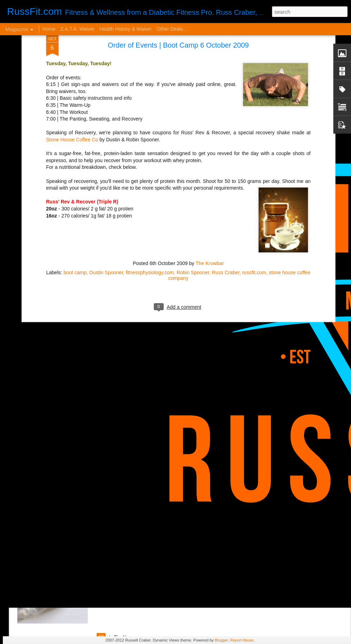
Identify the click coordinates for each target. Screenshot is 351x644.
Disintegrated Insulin (135, 556)
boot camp (75, 157)
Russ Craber (226, 157)
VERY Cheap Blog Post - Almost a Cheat (81, 525)
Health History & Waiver (126, 29)
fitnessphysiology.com (150, 157)
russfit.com (254, 157)
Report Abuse (242, 640)
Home (49, 29)
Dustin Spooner (106, 157)
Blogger (221, 640)
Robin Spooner (193, 157)
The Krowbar (210, 147)
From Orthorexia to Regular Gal (69, 407)
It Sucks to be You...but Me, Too (149, 445)
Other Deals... (172, 29)
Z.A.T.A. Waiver (77, 29)
